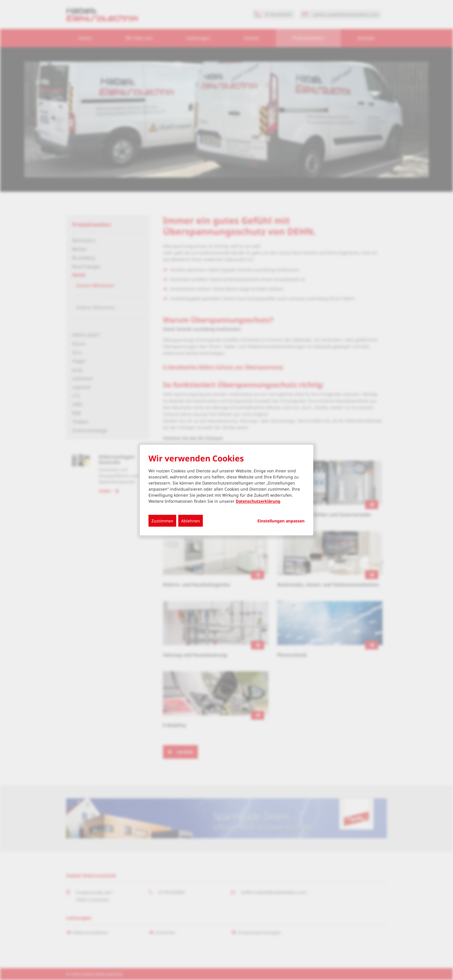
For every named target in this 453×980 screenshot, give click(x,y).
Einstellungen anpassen (281, 521)
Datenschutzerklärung (258, 501)
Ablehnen (191, 521)
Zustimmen (162, 521)
